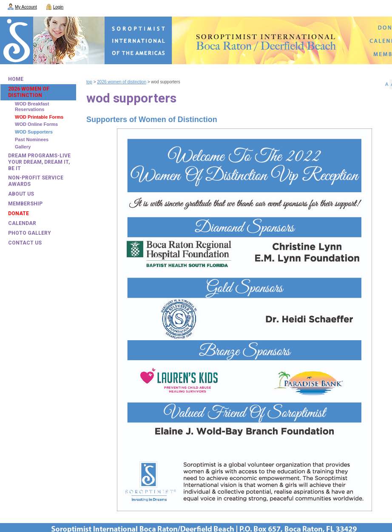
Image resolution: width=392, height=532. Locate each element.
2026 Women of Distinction (122, 82)
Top (89, 82)
